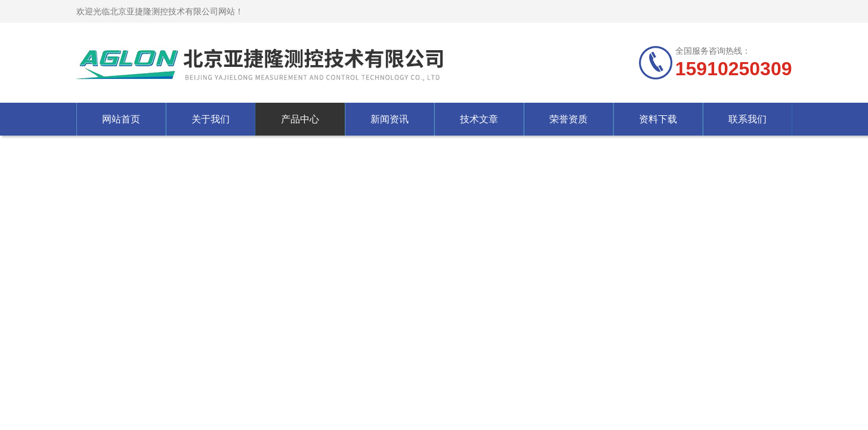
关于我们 (211, 119)
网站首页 (121, 119)
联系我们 (747, 119)
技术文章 (479, 119)
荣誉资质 (569, 119)
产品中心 (300, 119)
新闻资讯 (390, 119)
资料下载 (658, 119)
